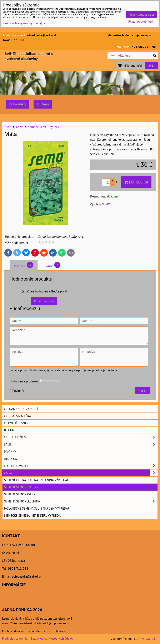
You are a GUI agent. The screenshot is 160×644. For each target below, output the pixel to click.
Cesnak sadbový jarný (21, 409)
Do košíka (136, 182)
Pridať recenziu (44, 301)
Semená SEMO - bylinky (21, 487)
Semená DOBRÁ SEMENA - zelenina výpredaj (36, 480)
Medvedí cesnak (16, 423)
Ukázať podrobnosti (141, 22)
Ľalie (81, 444)
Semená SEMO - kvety (20, 494)
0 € (151, 66)
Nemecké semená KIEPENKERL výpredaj (33, 515)
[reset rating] (41, 381)
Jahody (9, 430)
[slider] (46, 242)
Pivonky (10, 452)
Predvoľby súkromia (15, 638)
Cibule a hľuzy (81, 437)
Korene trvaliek (81, 466)
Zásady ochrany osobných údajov (52, 638)
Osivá (81, 473)
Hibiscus (10, 459)
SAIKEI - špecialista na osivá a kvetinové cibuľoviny (29, 56)
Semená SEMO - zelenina (81, 501)
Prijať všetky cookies (141, 15)
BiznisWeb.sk (147, 639)
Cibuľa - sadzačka (17, 416)
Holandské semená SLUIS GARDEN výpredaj (36, 508)
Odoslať (142, 391)
